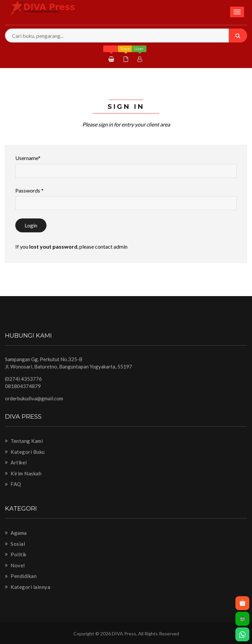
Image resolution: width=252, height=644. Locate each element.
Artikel (16, 462)
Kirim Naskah (23, 473)
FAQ (13, 484)
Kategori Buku (25, 452)
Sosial (15, 544)
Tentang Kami (24, 441)
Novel (15, 565)
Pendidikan (21, 576)
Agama (16, 533)
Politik (16, 554)
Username (28, 158)
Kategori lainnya (28, 587)
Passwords (29, 190)
